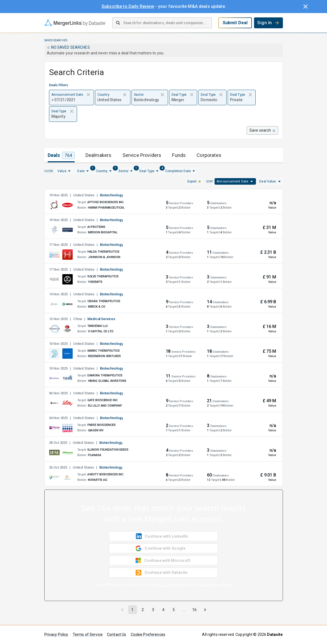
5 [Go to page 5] (174, 610)
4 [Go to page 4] (163, 610)
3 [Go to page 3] (153, 610)
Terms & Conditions (167, 585)
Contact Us (117, 634)
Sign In (268, 23)
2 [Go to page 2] (143, 610)
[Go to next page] (205, 610)
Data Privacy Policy (216, 585)
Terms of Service (88, 634)
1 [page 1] (132, 610)
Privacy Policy (56, 634)
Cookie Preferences (148, 634)
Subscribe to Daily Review (128, 6)
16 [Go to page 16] (194, 610)
